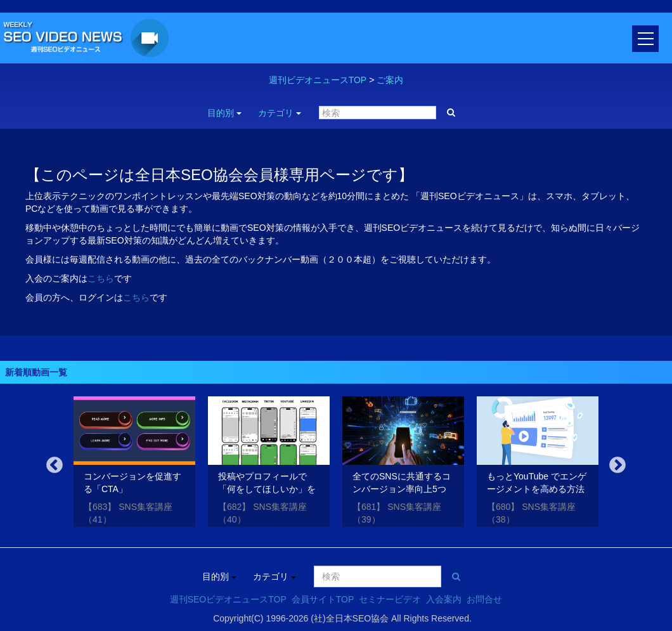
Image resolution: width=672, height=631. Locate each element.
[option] (134, 464)
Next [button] (617, 465)
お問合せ (484, 599)
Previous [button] (55, 465)
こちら (101, 278)
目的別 (224, 113)
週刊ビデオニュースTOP (318, 80)
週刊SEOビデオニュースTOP (228, 599)
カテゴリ (280, 113)
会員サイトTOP (323, 599)
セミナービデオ (390, 599)
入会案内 (444, 599)
